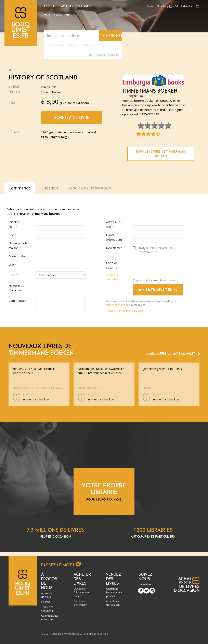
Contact (151, 6)
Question (49, 188)
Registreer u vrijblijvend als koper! (126, 311)
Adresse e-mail (114, 224)
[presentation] (164, 267)
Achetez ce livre (71, 118)
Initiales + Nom (15, 224)
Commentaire (18, 301)
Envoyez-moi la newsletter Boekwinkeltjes (153, 250)
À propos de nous (47, 595)
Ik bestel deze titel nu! (158, 290)
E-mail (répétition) (114, 237)
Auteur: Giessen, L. (89, 388)
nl (159, 6)
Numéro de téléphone (16, 288)
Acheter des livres (76, 6)
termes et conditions (118, 305)
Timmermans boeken (150, 91)
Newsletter (114, 248)
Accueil (50, 6)
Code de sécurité (112, 265)
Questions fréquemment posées (82, 592)
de (176, 6)
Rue (11, 235)
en (165, 6)
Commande (20, 188)
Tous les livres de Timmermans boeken (161, 154)
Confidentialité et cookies (50, 618)
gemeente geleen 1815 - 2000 (162, 369)
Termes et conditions (47, 609)
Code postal (17, 256)
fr (171, 6)
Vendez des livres (58, 15)
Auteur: (147, 388)
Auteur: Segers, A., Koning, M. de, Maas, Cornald (38, 388)
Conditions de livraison (80, 603)
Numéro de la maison (18, 246)
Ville (11, 265)
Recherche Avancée (104, 55)
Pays (12, 275)
